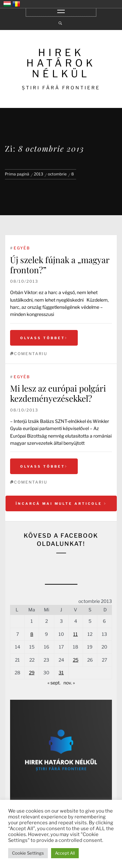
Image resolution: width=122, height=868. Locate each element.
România (16, 4)
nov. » (69, 683)
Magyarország (7, 4)
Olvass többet (44, 338)
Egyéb (22, 248)
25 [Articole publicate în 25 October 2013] (76, 660)
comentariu (31, 354)
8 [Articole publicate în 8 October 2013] (32, 634)
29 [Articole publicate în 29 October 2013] (32, 673)
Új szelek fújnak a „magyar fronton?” (60, 265)
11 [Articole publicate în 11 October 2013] (75, 634)
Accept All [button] (65, 853)
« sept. (54, 683)
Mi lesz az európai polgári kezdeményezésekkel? (58, 393)
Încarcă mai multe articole (61, 503)
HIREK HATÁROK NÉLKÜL (61, 63)
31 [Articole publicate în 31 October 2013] (61, 673)
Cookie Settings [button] (28, 853)
